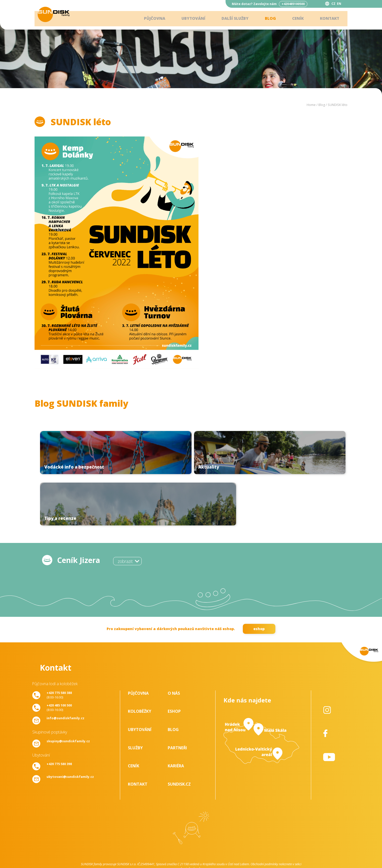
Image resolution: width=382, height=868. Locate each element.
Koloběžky (140, 661)
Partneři (177, 698)
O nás (174, 643)
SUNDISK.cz (179, 734)
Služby (135, 698)
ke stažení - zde (191, 818)
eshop (259, 579)
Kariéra (176, 716)
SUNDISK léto (338, 105)
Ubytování (188, 19)
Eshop (174, 661)
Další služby (231, 19)
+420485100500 (293, 4)
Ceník (296, 19)
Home (311, 105)
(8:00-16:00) (59, 645)
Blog (268, 19)
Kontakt (329, 19)
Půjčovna (148, 19)
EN (339, 4)
